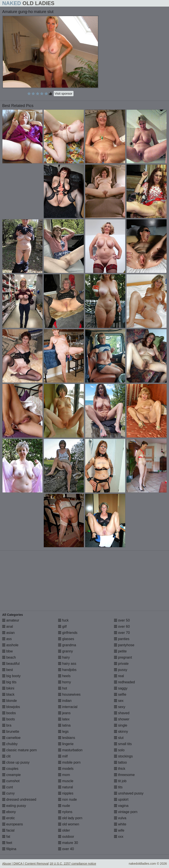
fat (6, 837)
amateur (11, 620)
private (121, 664)
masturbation (70, 750)
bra (7, 725)
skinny (121, 732)
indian (65, 701)
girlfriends (68, 633)
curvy (8, 793)
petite (120, 651)
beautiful (11, 664)
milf (63, 756)
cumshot (11, 781)
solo (119, 750)
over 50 (122, 620)
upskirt (121, 799)
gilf (62, 627)
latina (64, 725)
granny (65, 651)
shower (122, 719)
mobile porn (69, 762)
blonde (10, 701)
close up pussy (16, 762)
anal (8, 627)
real (119, 676)
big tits (9, 682)
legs (63, 732)
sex (119, 701)
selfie (120, 694)
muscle (66, 781)
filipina (9, 849)
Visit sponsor (64, 94)
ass (7, 639)
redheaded (124, 682)
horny (64, 682)
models (66, 769)
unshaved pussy (129, 793)
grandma (67, 645)
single (121, 725)
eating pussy (14, 806)
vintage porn (126, 812)
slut (119, 738)
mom (64, 775)
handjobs (67, 670)
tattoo (120, 762)
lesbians (67, 738)
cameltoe (11, 738)
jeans (64, 713)
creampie (11, 775)
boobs (9, 713)
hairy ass (67, 664)
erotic (9, 818)
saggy (121, 688)
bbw (7, 651)
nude (64, 806)
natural (65, 787)
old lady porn (70, 818)
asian (8, 633)
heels (64, 676)
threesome (124, 775)
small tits (123, 744)
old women (69, 824)
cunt (8, 787)
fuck (63, 620)
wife (119, 830)
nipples (66, 793)
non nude (67, 799)
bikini (8, 688)
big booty (11, 676)
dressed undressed (19, 799)
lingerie (66, 744)
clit (6, 756)
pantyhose (124, 645)
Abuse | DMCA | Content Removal (25, 864)
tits (118, 787)
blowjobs (11, 707)
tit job (120, 781)
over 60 (122, 627)
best (8, 670)
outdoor (66, 837)
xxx (119, 837)
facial (8, 830)
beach (9, 657)
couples (10, 769)
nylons (65, 812)
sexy (120, 707)
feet (7, 843)
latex (64, 719)
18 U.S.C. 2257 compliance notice (73, 864)
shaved (122, 713)
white (120, 824)
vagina (121, 806)
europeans (13, 824)
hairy (64, 657)
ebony (9, 812)
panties (122, 639)
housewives (69, 694)
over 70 (122, 633)
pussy (121, 670)
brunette (11, 732)
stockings (123, 756)
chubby (10, 744)
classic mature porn (19, 750)
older (64, 830)
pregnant (123, 657)
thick (120, 769)
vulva (120, 818)
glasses (66, 639)
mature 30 (68, 843)
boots (9, 719)
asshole (10, 645)
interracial (68, 707)
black (8, 694)
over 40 (66, 849)
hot (63, 688)
